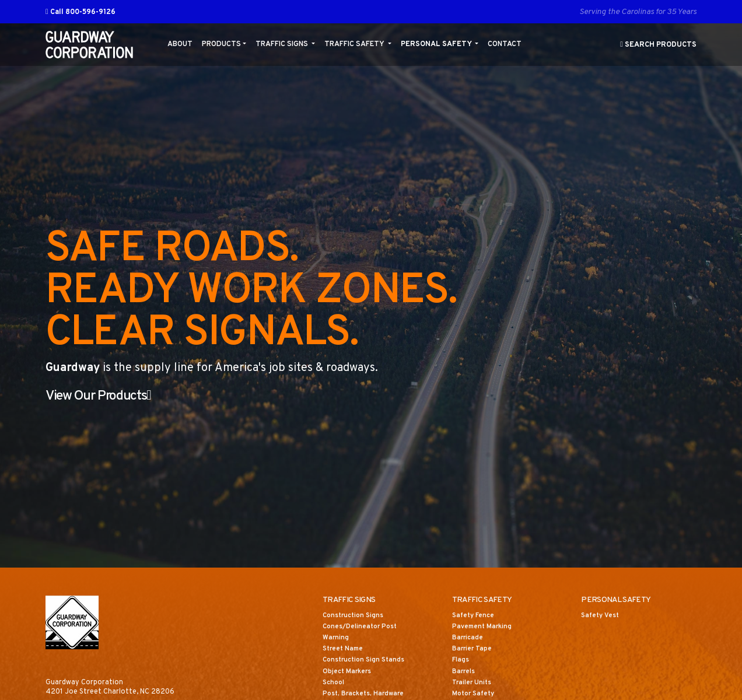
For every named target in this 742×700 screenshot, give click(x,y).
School (334, 684)
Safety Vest (602, 617)
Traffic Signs (283, 44)
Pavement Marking (484, 628)
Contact (505, 44)
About (180, 44)
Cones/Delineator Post (363, 628)
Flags (461, 661)
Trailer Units (473, 684)
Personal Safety (437, 44)
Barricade (469, 639)
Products (221, 44)
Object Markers (349, 673)
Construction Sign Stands (366, 661)
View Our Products (110, 396)
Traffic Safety (355, 44)
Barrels (465, 673)
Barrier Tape (474, 650)
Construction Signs (355, 617)
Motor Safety (475, 695)
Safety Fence (476, 617)
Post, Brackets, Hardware (367, 695)
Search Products (658, 45)
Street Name (345, 650)
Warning (336, 639)
